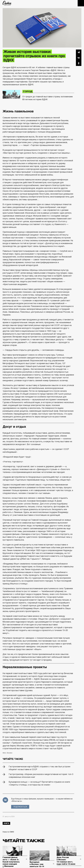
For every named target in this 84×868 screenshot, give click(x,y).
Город (28, 91)
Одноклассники (79, 63)
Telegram (79, 52)
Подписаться (20, 807)
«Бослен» (7, 76)
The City (7, 3)
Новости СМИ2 (8, 832)
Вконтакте (79, 58)
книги (6, 823)
